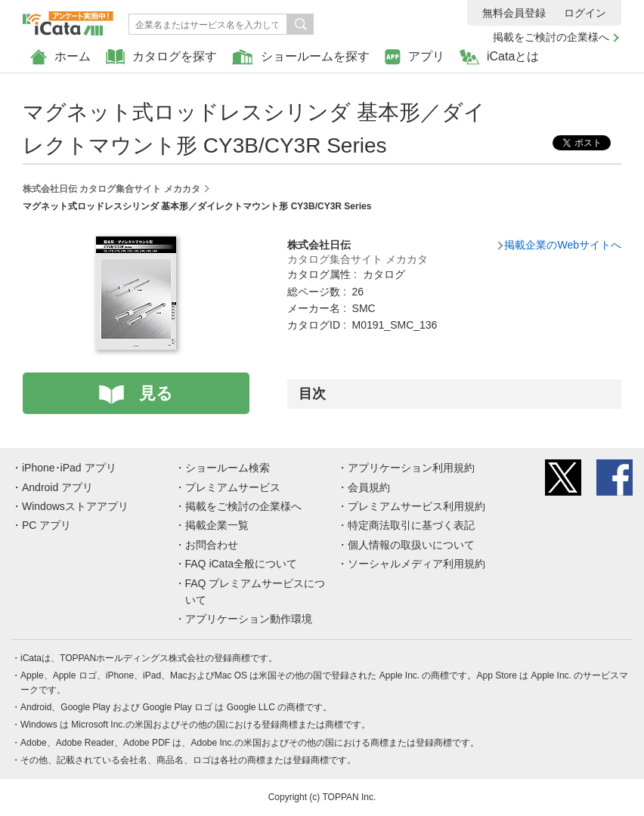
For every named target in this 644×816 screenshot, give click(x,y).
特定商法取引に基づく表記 (411, 525)
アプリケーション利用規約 (411, 468)
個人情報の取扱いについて (411, 545)
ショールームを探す (301, 57)
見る (156, 393)
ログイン (585, 13)
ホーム (60, 57)
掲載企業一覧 (217, 525)
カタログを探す (161, 57)
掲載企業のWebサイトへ (563, 245)
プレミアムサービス (233, 487)
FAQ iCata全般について (241, 564)
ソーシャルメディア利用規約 (416, 564)
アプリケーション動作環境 (249, 619)
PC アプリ (46, 525)
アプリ (415, 57)
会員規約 (369, 487)
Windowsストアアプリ (75, 506)
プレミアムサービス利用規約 (416, 506)
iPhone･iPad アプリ (69, 468)
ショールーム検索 (228, 468)
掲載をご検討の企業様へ (551, 37)
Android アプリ (57, 487)
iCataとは (499, 57)
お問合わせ (212, 545)
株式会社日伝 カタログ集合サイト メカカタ (111, 189)
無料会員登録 (514, 13)
